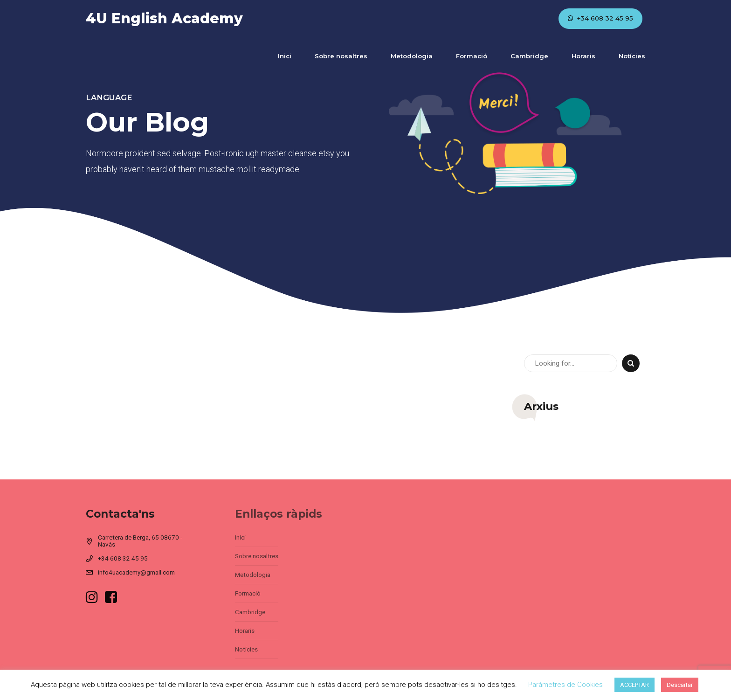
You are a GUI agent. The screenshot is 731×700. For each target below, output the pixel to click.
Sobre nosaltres (341, 56)
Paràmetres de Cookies (565, 685)
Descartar (680, 685)
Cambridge (529, 56)
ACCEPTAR (634, 685)
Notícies (632, 56)
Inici (285, 56)
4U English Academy (164, 18)
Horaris (583, 56)
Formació (472, 56)
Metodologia (412, 56)
